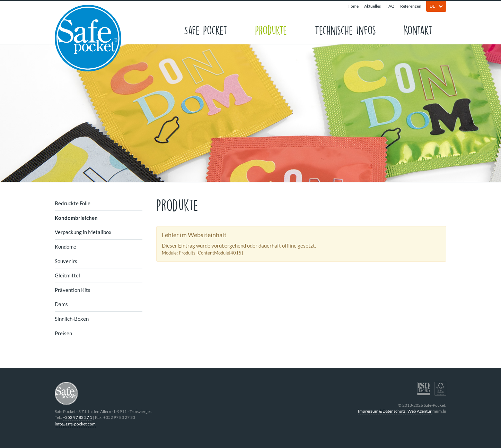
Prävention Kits (73, 290)
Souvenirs (66, 261)
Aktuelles (372, 6)
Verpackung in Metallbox (83, 232)
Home (353, 6)
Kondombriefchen (76, 218)
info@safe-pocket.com (75, 424)
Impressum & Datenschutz (382, 411)
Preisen (63, 333)
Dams (61, 304)
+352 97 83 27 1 (77, 417)
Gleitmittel (67, 275)
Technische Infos (345, 30)
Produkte (271, 30)
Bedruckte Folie (73, 203)
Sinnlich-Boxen (72, 319)
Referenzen (411, 6)
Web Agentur (420, 411)
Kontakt (418, 30)
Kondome (65, 247)
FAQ (390, 6)
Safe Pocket (206, 30)
